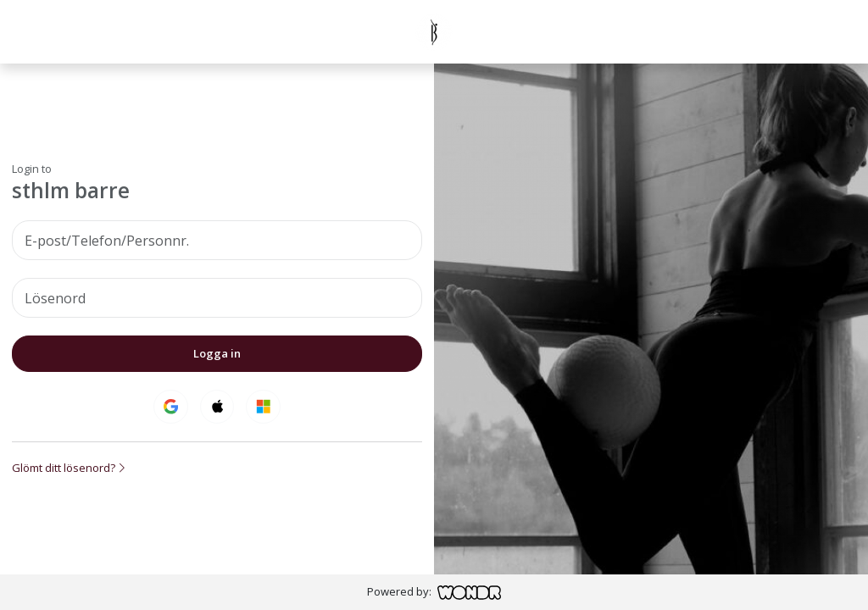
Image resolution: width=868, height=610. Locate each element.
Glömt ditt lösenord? (68, 468)
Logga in (217, 353)
